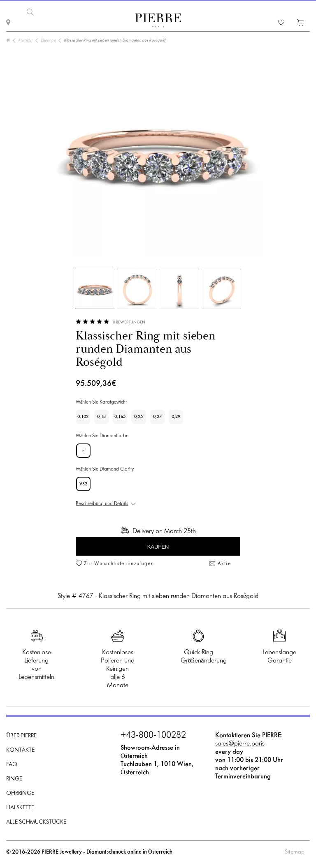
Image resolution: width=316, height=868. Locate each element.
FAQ (12, 765)
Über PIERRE (21, 736)
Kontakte (20, 750)
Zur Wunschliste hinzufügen (119, 564)
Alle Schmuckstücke (36, 822)
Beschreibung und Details (102, 504)
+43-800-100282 (153, 736)
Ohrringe (20, 793)
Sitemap (295, 852)
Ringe (14, 779)
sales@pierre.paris (240, 744)
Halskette (20, 808)
